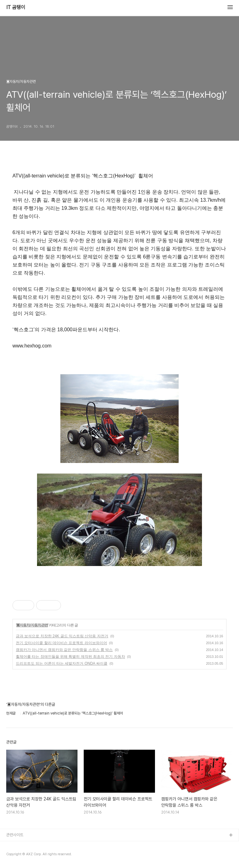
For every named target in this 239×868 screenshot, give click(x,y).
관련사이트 (15, 835)
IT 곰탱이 (16, 7)
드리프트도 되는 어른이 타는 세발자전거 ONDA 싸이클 (62, 663)
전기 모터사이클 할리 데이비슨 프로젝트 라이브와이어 (61, 643)
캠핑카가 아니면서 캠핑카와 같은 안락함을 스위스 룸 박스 (64, 650)
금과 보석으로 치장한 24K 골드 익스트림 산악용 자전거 (62, 636)
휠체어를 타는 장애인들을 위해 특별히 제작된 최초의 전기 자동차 (70, 657)
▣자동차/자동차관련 (32, 625)
